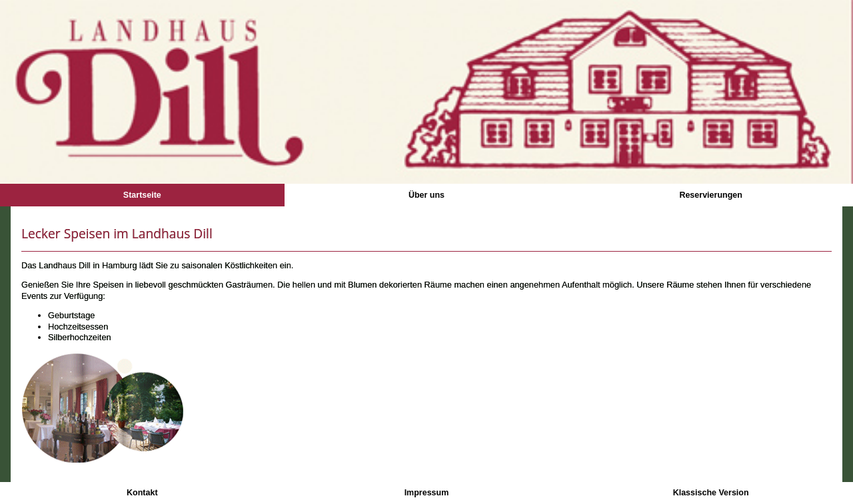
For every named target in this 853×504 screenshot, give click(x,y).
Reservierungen (710, 195)
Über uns (426, 195)
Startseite (142, 195)
